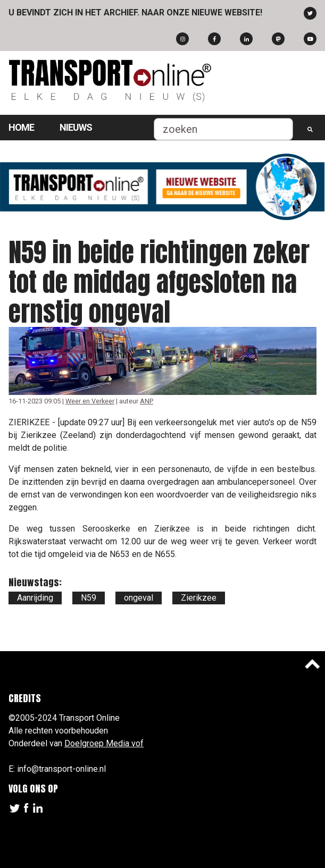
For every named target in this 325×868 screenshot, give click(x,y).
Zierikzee (199, 598)
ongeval (139, 598)
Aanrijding (35, 598)
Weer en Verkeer (90, 401)
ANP (147, 401)
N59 (89, 598)
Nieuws (76, 127)
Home (21, 127)
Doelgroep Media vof (104, 743)
